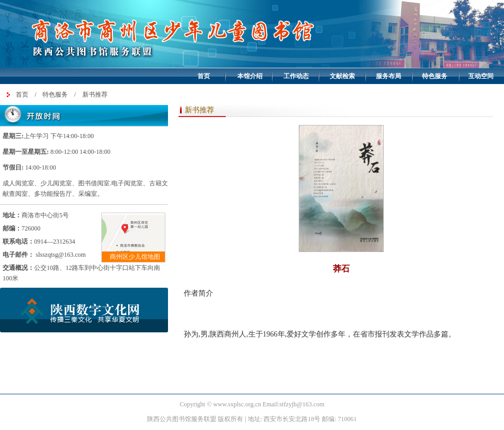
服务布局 (388, 76)
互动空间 (481, 76)
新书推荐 (95, 95)
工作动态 (296, 76)
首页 (204, 76)
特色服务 (435, 76)
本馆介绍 (250, 76)
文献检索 (342, 76)
